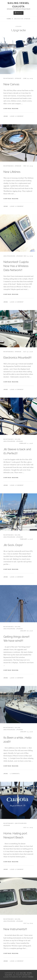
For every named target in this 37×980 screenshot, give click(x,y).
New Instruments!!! (15, 929)
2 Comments (15, 774)
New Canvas (11, 84)
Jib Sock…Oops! (13, 545)
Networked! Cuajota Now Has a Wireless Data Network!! (16, 266)
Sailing (18, 439)
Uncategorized (9, 256)
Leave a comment (17, 116)
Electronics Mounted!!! (17, 358)
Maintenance (9, 78)
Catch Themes (28, 977)
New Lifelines (12, 172)
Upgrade (18, 78)
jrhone (6, 116)
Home (9, 19)
